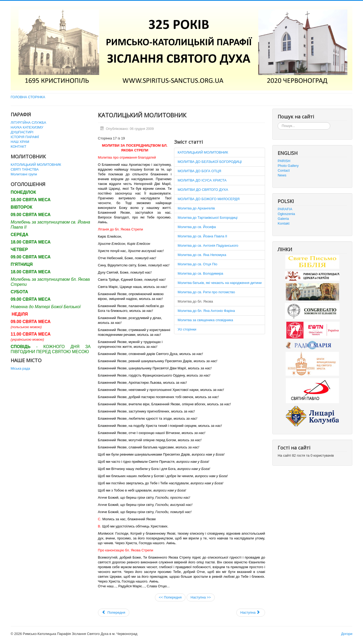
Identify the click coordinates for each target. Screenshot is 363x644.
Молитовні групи (24, 174)
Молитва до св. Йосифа (197, 227)
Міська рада (20, 368)
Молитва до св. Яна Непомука (202, 255)
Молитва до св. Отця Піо (197, 264)
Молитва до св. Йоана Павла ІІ (202, 236)
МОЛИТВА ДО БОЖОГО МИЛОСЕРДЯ (209, 199)
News (282, 175)
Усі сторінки (187, 329)
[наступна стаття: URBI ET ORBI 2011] (251, 613)
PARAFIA (285, 209)
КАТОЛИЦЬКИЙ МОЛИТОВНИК (36, 165)
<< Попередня (170, 597)
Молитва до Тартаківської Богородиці (207, 218)
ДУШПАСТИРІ (22, 132)
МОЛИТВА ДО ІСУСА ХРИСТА (202, 180)
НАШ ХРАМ (20, 142)
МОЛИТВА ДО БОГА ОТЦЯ (199, 171)
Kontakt (283, 223)
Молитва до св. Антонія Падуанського (208, 245)
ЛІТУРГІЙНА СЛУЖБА (28, 123)
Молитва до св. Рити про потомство (206, 292)
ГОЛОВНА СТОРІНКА (28, 97)
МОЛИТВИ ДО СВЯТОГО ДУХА (203, 190)
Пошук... (278, 122)
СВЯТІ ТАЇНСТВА (25, 169)
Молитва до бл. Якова (195, 301)
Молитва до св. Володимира (200, 273)
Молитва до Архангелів (196, 208)
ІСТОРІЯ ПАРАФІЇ (25, 137)
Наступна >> (201, 597)
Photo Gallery (288, 166)
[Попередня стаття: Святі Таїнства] (114, 613)
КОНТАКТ (18, 146)
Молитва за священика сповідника (205, 320)
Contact (284, 170)
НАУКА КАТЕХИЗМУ (27, 127)
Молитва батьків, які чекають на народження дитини (220, 283)
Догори (347, 634)
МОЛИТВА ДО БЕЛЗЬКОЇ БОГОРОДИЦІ (210, 162)
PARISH (284, 161)
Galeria (283, 219)
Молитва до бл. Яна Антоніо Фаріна (206, 311)
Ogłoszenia (286, 214)
